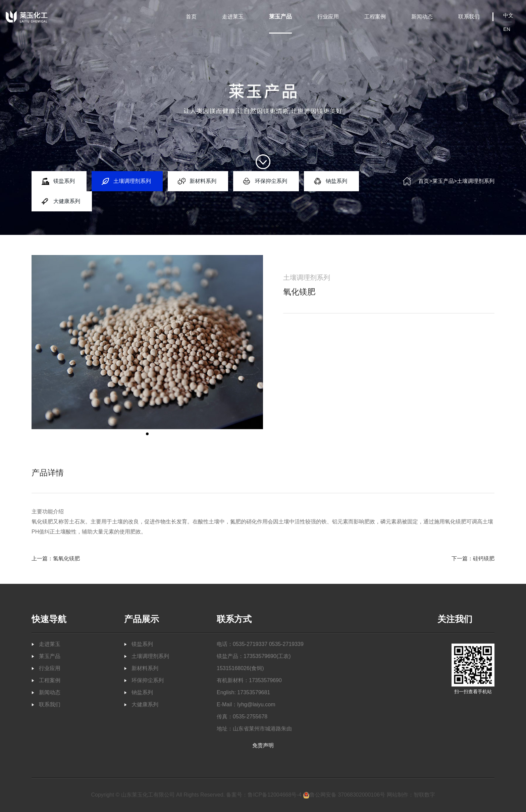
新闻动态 (422, 17)
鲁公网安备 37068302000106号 (344, 795)
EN (507, 29)
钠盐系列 (336, 181)
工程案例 (375, 17)
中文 (508, 15)
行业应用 (328, 17)
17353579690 (260, 656)
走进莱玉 (233, 17)
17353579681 (254, 692)
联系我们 (469, 17)
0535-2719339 (286, 644)
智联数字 (424, 795)
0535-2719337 (250, 644)
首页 (191, 17)
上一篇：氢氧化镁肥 (56, 559)
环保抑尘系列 (271, 181)
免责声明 (263, 745)
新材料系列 (203, 181)
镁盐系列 (64, 181)
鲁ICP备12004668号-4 (274, 795)
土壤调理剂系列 (132, 181)
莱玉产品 (280, 17)
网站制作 (398, 795)
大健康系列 (67, 201)
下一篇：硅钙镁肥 (473, 559)
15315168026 (233, 668)
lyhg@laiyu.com (256, 704)
